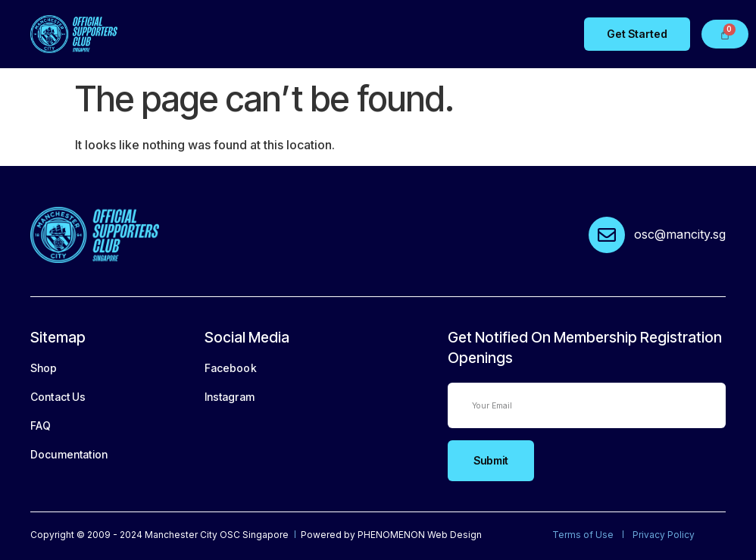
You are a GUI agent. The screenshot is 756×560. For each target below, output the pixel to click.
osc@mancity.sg (680, 234)
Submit (491, 460)
